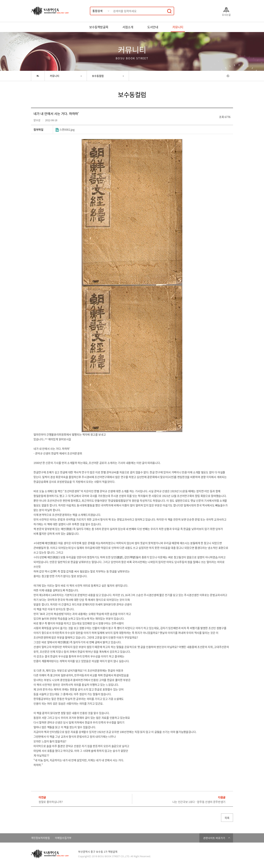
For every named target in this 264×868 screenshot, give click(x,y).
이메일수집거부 (63, 838)
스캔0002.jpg (65, 129)
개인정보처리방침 (40, 838)
